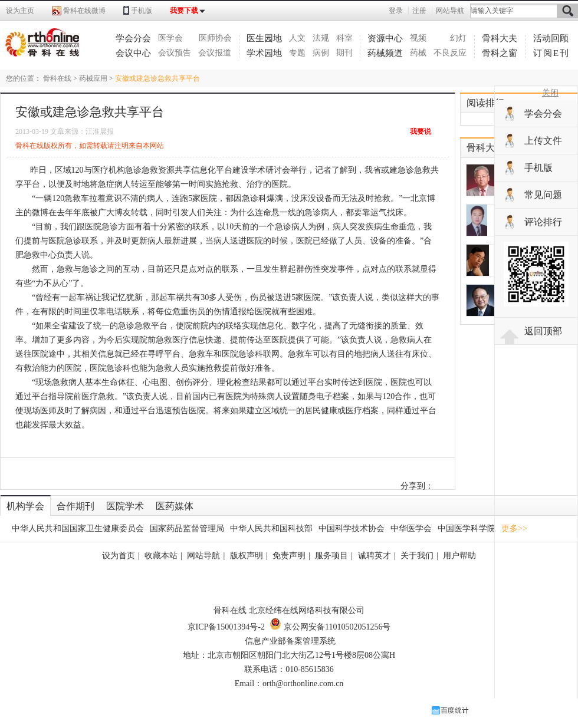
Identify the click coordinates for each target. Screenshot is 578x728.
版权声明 (247, 556)
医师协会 (215, 38)
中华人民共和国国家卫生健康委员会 (78, 528)
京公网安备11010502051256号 (330, 627)
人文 (297, 38)
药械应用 (93, 78)
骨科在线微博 (84, 11)
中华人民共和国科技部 (271, 528)
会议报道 (215, 53)
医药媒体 (175, 506)
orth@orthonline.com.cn (303, 683)
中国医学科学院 (467, 528)
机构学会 (25, 506)
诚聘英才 (375, 556)
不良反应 (450, 53)
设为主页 (20, 11)
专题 (297, 53)
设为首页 (119, 556)
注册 (419, 11)
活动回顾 (551, 38)
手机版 (142, 11)
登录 (396, 11)
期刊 (344, 53)
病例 (321, 53)
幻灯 (458, 38)
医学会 (170, 38)
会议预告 (175, 53)
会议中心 (133, 53)
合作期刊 (75, 506)
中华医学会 (411, 528)
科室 (344, 38)
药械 (418, 53)
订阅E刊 (551, 53)
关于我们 (417, 556)
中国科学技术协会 (352, 528)
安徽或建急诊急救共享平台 (157, 78)
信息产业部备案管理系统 (290, 641)
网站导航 (450, 11)
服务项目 (331, 556)
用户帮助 (459, 556)
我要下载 (184, 11)
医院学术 (125, 506)
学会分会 (133, 38)
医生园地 (264, 38)
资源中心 (385, 38)
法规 (321, 38)
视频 (418, 38)
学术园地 (264, 53)
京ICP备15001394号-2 (226, 627)
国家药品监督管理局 (187, 528)
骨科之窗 (500, 53)
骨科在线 (57, 78)
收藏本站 (161, 556)
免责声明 (289, 556)
